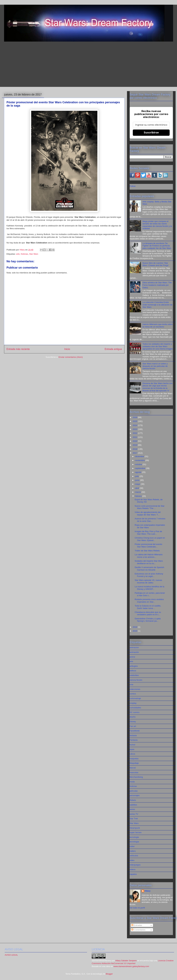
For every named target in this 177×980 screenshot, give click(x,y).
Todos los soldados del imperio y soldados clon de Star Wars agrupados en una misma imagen (158, 346)
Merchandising (136, 777)
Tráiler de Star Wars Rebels (147, 551)
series (132, 809)
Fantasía (134, 740)
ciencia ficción (136, 680)
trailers (133, 851)
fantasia (133, 735)
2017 (135, 453)
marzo (138, 492)
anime (132, 657)
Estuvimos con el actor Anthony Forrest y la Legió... (149, 575)
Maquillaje (134, 763)
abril (137, 488)
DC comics (135, 712)
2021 (135, 437)
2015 (135, 631)
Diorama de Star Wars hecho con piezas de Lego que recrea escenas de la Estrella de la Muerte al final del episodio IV (158, 387)
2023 (135, 429)
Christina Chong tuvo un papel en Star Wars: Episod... (150, 539)
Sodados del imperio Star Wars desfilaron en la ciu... (149, 562)
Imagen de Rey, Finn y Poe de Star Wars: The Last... (148, 533)
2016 (135, 627)
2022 (135, 433)
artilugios (134, 666)
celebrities (134, 675)
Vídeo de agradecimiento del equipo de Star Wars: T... (148, 513)
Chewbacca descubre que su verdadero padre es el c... (148, 613)
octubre (139, 464)
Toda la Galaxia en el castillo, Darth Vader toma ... (148, 607)
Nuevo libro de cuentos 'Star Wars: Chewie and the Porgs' (156, 264)
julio (137, 476)
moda (132, 782)
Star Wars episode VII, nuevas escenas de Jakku (148, 581)
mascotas (134, 772)
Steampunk (135, 828)
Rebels (133, 800)
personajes (135, 795)
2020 (135, 441)
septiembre (140, 468)
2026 (135, 417)
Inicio (67, 349)
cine (132, 685)
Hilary (148, 891)
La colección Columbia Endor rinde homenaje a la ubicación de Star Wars (157, 305)
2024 (135, 425)
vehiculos (134, 856)
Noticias (24, 254)
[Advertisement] (89, 65)
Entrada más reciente (18, 349)
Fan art (133, 726)
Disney (133, 722)
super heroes (136, 832)
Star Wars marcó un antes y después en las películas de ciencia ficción (155, 366)
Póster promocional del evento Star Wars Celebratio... (148, 545)
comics (133, 694)
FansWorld (135, 731)
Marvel (133, 768)
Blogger (109, 974)
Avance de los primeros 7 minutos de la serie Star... (150, 520)
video (132, 860)
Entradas (137, 925)
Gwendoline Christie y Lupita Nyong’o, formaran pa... (148, 620)
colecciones (135, 689)
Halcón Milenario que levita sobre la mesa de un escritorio (158, 325)
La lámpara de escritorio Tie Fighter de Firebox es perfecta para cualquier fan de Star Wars (157, 246)
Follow (133, 186)
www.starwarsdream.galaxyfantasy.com (131, 966)
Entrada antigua (113, 349)
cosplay (133, 703)
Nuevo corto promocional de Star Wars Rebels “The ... (150, 507)
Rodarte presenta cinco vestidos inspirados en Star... (149, 601)
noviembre (140, 460)
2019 (135, 445)
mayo (138, 484)
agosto (139, 472)
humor (133, 745)
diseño (133, 717)
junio (138, 480)
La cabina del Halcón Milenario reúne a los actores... (149, 556)
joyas (132, 749)
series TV (134, 814)
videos (133, 869)
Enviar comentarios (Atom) (71, 357)
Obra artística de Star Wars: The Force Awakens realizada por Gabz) (157, 285)
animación (134, 652)
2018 (135, 449)
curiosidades (135, 708)
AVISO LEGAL (11, 955)
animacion (134, 647)
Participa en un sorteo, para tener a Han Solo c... (150, 594)
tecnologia (134, 837)
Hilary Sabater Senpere (126, 961)
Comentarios (138, 930)
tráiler (132, 846)
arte (18, 254)
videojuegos (135, 865)
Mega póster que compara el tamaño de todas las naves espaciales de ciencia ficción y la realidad (157, 225)
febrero (139, 496)
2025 (135, 421)
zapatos (133, 874)
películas (134, 791)
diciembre (140, 456)
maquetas (134, 759)
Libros (132, 754)
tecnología (134, 842)
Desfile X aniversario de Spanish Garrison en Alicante (149, 569)
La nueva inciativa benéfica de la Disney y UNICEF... (149, 588)
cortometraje (135, 698)
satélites (133, 805)
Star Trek (134, 819)
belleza (133, 671)
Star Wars (34, 254)
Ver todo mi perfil (137, 908)
